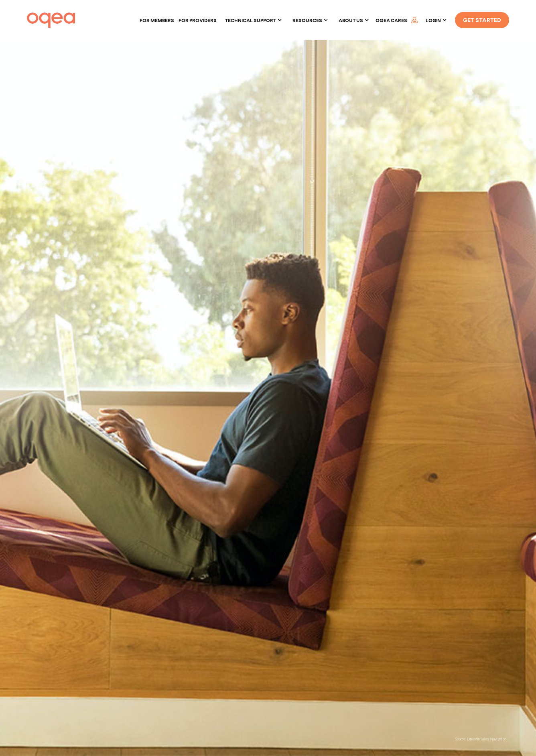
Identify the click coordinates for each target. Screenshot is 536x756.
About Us (351, 20)
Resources (58, 46)
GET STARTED (482, 20)
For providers (198, 20)
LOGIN (433, 20)
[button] (254, 20)
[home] (51, 20)
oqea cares (391, 20)
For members (157, 20)
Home (33, 46)
